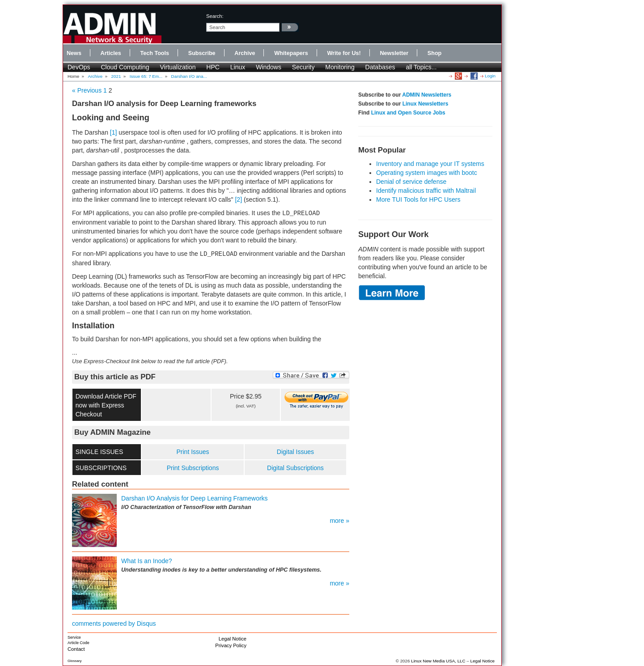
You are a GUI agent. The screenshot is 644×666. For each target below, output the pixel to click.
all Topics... (421, 67)
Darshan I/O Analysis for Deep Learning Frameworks (195, 498)
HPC (213, 67)
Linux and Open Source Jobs (408, 113)
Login (490, 76)
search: (215, 16)
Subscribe (202, 53)
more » (339, 521)
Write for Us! (344, 53)
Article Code (78, 643)
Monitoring (340, 67)
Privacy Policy (231, 645)
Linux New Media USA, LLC (438, 661)
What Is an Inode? (147, 561)
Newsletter (394, 53)
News (74, 53)
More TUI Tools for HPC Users (418, 199)
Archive (245, 53)
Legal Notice (233, 639)
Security (303, 67)
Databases (380, 67)
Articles (111, 53)
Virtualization (178, 67)
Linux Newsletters (426, 104)
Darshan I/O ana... (189, 76)
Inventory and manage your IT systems (430, 164)
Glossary (75, 661)
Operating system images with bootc (427, 173)
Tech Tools (155, 53)
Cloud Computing (125, 67)
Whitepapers (291, 53)
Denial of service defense (411, 182)
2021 (116, 76)
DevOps (79, 67)
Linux (238, 67)
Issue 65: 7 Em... (146, 76)
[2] (238, 199)
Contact (76, 649)
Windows (269, 67)
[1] (114, 132)
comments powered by (114, 624)
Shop (434, 53)
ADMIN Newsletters (427, 95)
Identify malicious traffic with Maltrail (426, 191)
